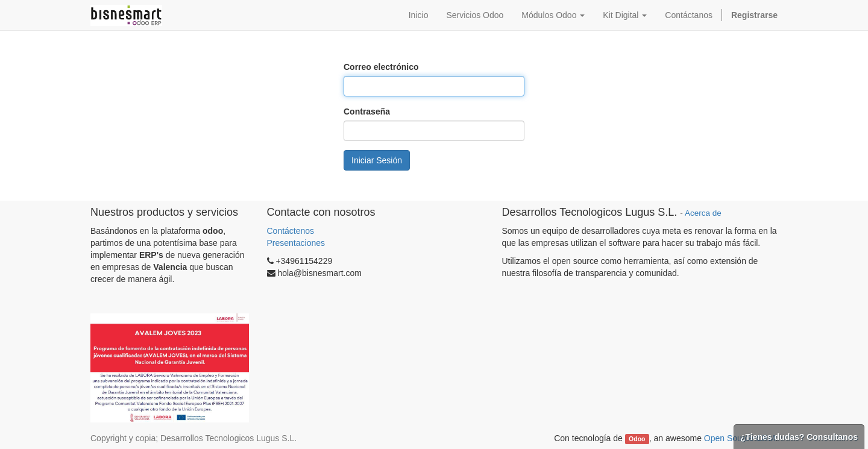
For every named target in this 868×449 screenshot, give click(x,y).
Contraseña (367, 111)
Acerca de (703, 213)
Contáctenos (292, 231)
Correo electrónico (381, 67)
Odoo (637, 439)
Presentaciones (296, 243)
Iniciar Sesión (377, 160)
